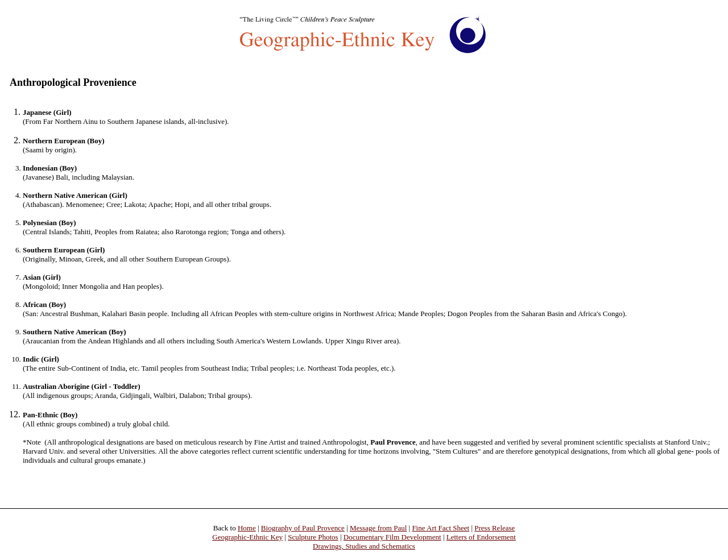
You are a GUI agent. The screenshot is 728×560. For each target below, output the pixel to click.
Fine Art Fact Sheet (440, 528)
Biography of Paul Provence (303, 528)
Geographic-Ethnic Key (247, 537)
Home (247, 528)
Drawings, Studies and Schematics (364, 546)
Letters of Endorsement (481, 537)
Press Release (495, 528)
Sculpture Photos (313, 537)
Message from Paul (378, 528)
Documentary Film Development (392, 537)
